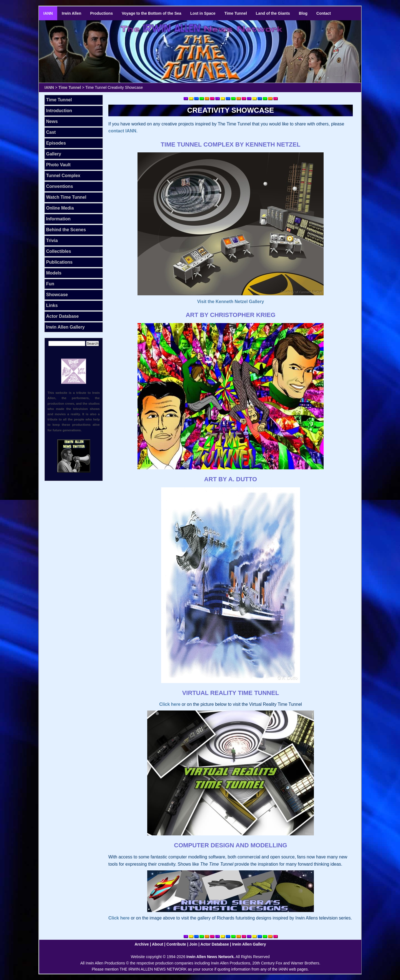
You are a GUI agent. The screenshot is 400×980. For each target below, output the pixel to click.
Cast (51, 132)
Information (58, 219)
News (52, 121)
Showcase (57, 295)
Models (54, 273)
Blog (303, 13)
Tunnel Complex (63, 176)
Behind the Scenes (66, 230)
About (157, 944)
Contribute (176, 944)
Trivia (52, 240)
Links (52, 305)
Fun (50, 284)
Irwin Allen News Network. (211, 957)
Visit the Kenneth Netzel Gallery (231, 302)
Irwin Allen (71, 13)
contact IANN (122, 131)
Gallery (54, 154)
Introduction (59, 111)
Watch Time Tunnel (66, 197)
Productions (102, 13)
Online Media (60, 208)
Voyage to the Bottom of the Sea (151, 13)
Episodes (56, 143)
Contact (324, 13)
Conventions (60, 186)
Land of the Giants (273, 13)
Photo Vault (58, 165)
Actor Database (62, 316)
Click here (170, 704)
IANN (48, 13)
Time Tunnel (236, 13)
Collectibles (59, 251)
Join (193, 944)
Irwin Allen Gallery (65, 327)
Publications (59, 262)
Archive (142, 944)
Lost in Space (203, 13)
